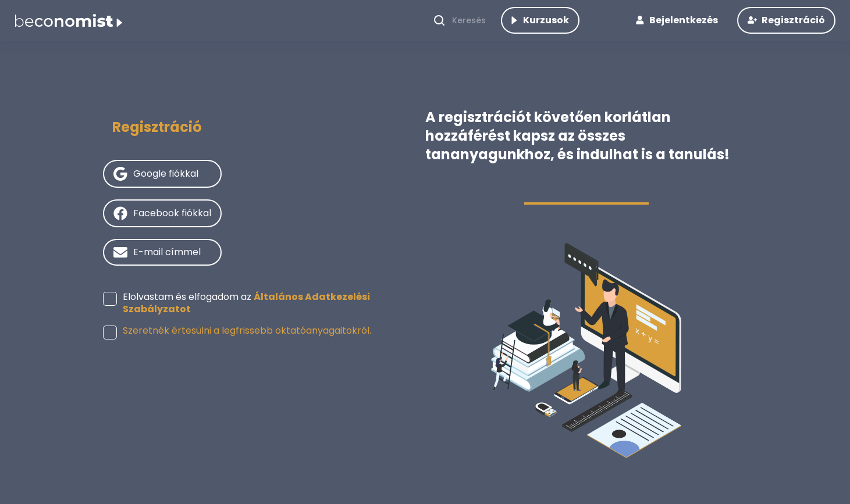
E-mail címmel (167, 269)
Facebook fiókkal (172, 230)
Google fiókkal (166, 190)
